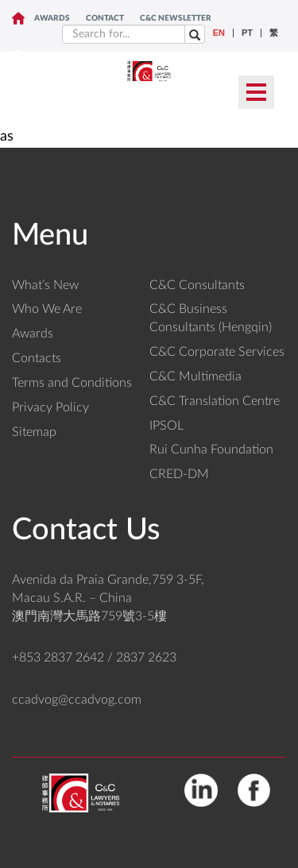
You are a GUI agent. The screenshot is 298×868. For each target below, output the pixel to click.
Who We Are (47, 309)
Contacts (37, 358)
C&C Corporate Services (217, 352)
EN (219, 33)
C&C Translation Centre (215, 401)
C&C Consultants (197, 285)
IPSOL (166, 426)
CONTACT (105, 18)
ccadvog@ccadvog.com (77, 700)
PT (247, 33)
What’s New (45, 285)
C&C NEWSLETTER (176, 18)
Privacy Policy (50, 407)
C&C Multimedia (195, 376)
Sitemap (34, 432)
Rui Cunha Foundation (211, 449)
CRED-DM (179, 474)
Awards (52, 18)
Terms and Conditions (72, 383)
